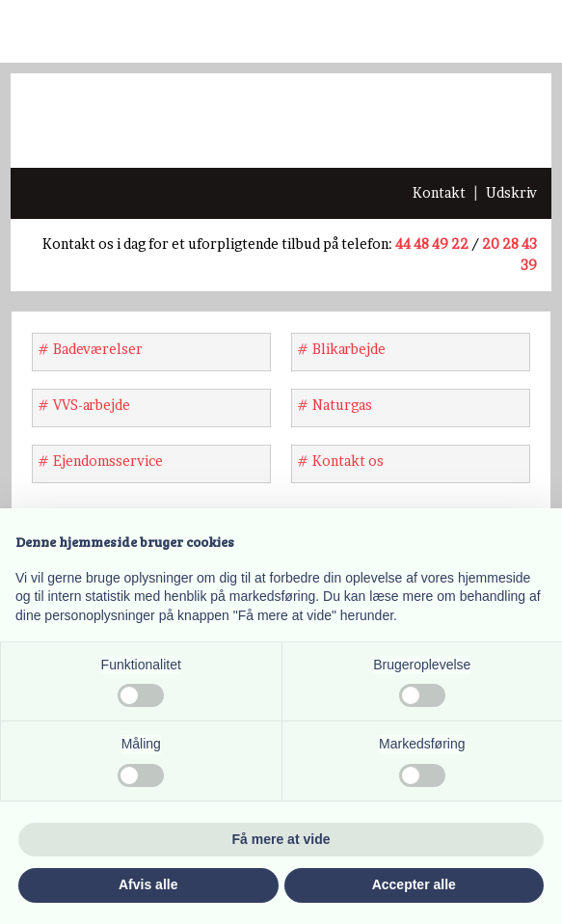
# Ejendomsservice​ (100, 461)
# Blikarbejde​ (341, 349)
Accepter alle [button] (414, 884)
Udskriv (511, 192)
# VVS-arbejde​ (84, 405)
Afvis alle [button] (148, 884)
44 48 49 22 (432, 244)
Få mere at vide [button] (281, 839)
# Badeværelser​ (90, 349)
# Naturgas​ (335, 405)
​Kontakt (439, 192)
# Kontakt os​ (340, 461)
